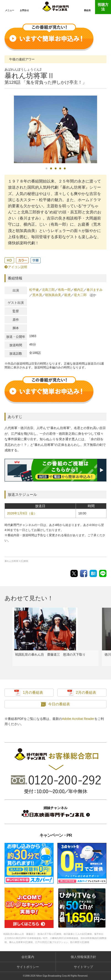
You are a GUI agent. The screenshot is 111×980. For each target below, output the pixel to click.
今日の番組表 (59, 704)
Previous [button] (5, 132)
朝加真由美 (53, 295)
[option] (55, 129)
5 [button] (65, 168)
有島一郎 (64, 290)
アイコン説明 (18, 267)
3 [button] (56, 168)
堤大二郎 (80, 295)
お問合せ (24, 10)
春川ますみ (95, 290)
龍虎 (67, 295)
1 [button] (46, 168)
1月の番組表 (33, 692)
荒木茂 (37, 295)
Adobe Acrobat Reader (78, 719)
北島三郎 (48, 290)
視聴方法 (103, 7)
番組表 (87, 10)
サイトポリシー (28, 967)
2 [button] (51, 168)
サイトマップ (83, 967)
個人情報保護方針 (83, 957)
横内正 (79, 290)
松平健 (34, 290)
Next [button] (106, 130)
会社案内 (28, 957)
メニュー (10, 10)
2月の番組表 (86, 692)
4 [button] (60, 168)
